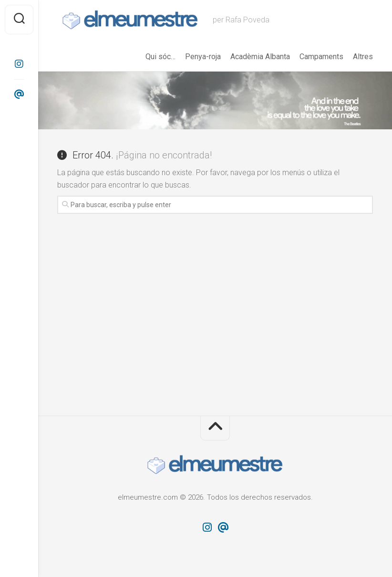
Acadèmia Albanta (260, 57)
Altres (363, 57)
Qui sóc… (160, 57)
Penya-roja (203, 57)
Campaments (321, 57)
